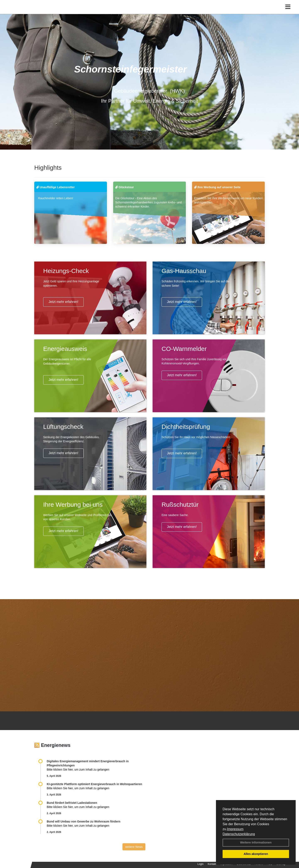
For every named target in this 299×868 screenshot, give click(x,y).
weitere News (134, 847)
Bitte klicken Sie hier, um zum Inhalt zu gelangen (78, 770)
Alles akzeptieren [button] (256, 854)
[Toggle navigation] (288, 12)
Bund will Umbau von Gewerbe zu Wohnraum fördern (83, 821)
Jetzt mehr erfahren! (63, 302)
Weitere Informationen (256, 842)
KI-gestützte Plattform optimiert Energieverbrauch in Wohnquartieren (94, 784)
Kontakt (212, 864)
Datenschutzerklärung (239, 834)
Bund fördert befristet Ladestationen (72, 803)
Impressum (235, 829)
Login (200, 864)
